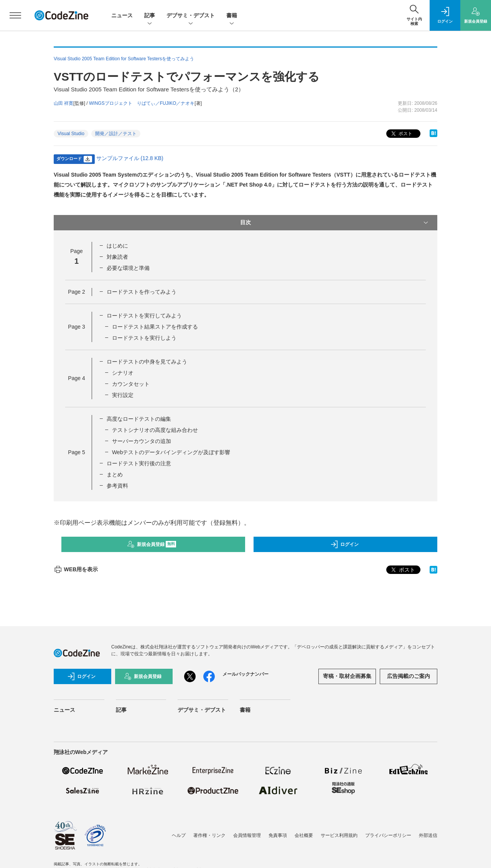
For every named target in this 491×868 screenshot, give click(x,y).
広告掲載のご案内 (409, 676)
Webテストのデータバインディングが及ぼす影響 (171, 452)
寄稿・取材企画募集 (347, 676)
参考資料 (117, 486)
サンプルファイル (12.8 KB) (130, 158)
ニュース (122, 15)
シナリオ (123, 373)
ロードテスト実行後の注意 (139, 463)
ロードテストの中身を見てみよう (147, 362)
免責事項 (278, 835)
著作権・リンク (209, 835)
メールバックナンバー (245, 674)
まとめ (115, 475)
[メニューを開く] (15, 15)
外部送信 (428, 835)
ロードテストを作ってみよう (142, 292)
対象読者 (117, 257)
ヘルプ (179, 835)
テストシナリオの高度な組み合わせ (155, 430)
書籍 (232, 16)
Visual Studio (71, 134)
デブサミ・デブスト (191, 16)
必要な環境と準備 (128, 268)
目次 (335, 223)
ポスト (401, 134)
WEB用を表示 (76, 569)
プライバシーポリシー (388, 835)
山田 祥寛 (63, 103)
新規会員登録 (152, 544)
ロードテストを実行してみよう (144, 316)
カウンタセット (131, 384)
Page (76, 292)
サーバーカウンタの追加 (142, 441)
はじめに (117, 246)
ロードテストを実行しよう (144, 338)
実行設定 (123, 395)
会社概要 (304, 835)
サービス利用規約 (339, 835)
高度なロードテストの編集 (139, 419)
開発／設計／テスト (116, 134)
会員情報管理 (247, 835)
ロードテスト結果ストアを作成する (155, 327)
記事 (150, 16)
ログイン (344, 544)
